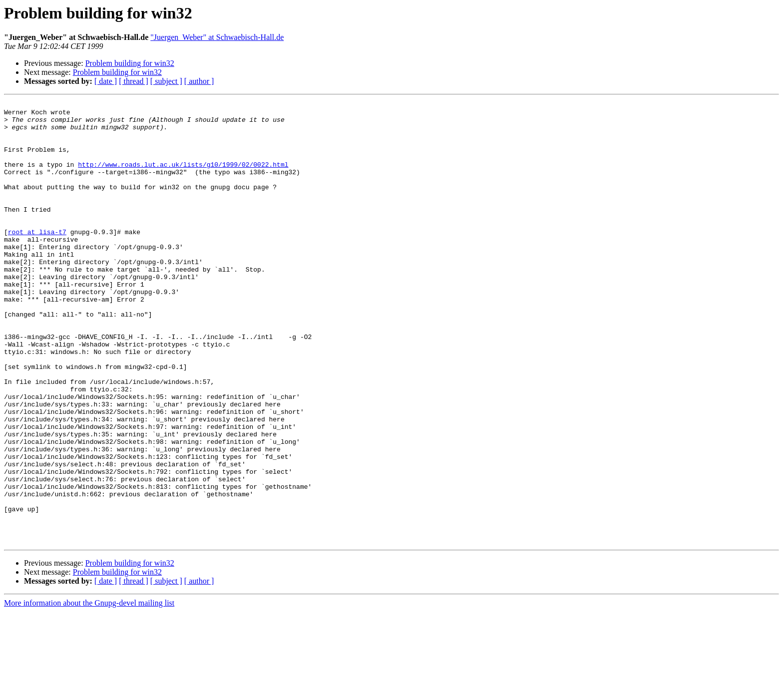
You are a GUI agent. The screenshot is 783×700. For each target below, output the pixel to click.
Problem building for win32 (130, 63)
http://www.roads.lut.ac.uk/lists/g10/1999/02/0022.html (183, 178)
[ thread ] (134, 81)
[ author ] (199, 81)
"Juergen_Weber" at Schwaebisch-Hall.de (217, 37)
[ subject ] (166, 81)
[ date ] (106, 81)
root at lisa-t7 (37, 259)
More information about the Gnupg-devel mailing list (89, 691)
